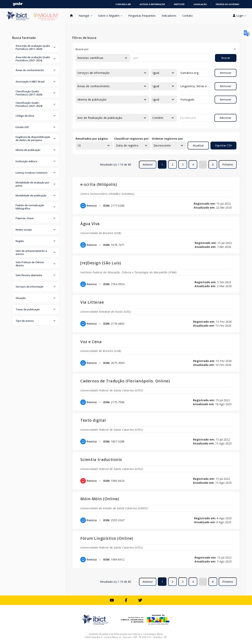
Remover (226, 73)
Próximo (228, 164)
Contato (188, 16)
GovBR (18, 4)
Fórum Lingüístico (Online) (107, 538)
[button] (36, 47)
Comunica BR (123, 4)
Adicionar (225, 118)
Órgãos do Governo (227, 4)
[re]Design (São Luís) (101, 263)
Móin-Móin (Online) (100, 499)
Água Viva (90, 224)
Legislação (200, 4)
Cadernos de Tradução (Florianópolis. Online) (125, 381)
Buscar (226, 58)
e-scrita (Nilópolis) (99, 184)
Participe (179, 4)
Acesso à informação (152, 4)
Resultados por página (92, 139)
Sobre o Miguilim (110, 16)
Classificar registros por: (132, 139)
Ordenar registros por (167, 139)
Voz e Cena (91, 342)
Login (239, 16)
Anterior (148, 164)
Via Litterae (92, 302)
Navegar (85, 16)
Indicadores (169, 16)
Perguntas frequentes (142, 16)
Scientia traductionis (101, 459)
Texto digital (93, 420)
